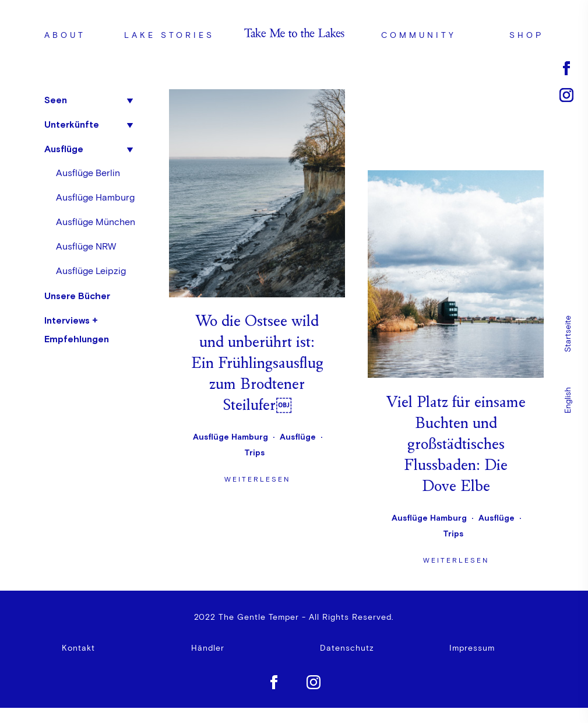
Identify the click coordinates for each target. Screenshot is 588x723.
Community (419, 36)
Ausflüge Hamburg (95, 198)
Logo (294, 36)
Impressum (472, 651)
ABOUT (65, 36)
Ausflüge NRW (86, 247)
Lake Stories (169, 36)
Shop (527, 36)
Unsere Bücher (77, 296)
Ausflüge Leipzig (91, 271)
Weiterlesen (257, 291)
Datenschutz (347, 651)
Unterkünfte (72, 124)
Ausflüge (64, 149)
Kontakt (78, 651)
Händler (208, 651)
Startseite (568, 334)
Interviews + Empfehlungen (77, 329)
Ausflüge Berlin (88, 173)
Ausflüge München (96, 222)
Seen (56, 100)
